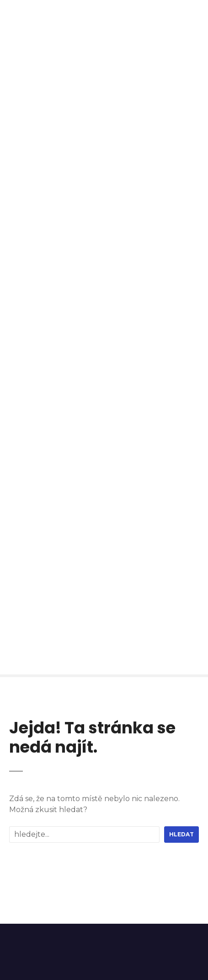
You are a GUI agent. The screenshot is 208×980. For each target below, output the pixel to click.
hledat (181, 834)
